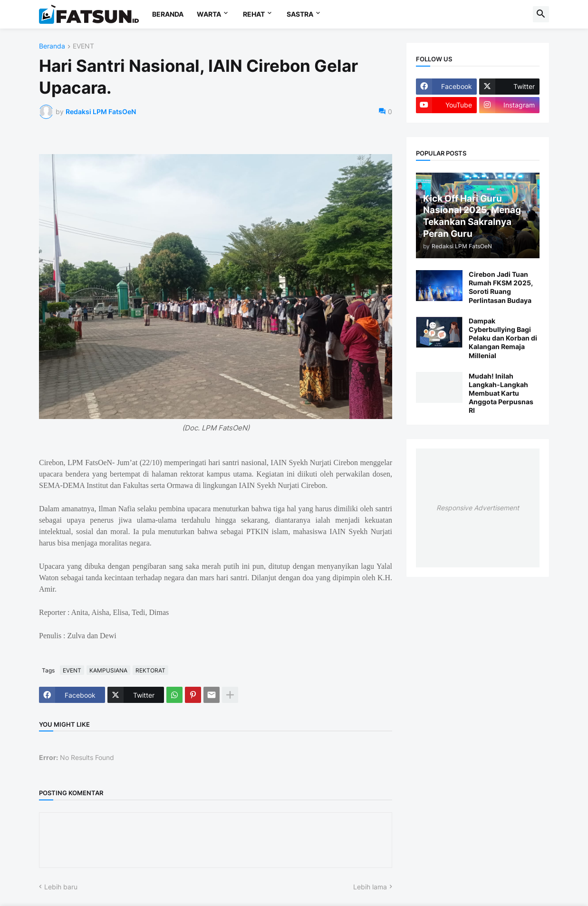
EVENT (83, 46)
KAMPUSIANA (108, 670)
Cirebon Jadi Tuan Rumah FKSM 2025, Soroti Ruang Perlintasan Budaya (501, 287)
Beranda (52, 46)
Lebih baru (61, 887)
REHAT (254, 14)
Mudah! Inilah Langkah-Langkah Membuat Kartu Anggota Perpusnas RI (501, 393)
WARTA (209, 14)
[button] (541, 14)
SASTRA (300, 14)
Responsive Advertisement (478, 508)
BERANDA (168, 14)
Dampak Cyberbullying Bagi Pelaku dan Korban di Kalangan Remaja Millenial (503, 338)
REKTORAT (150, 670)
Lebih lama (370, 887)
